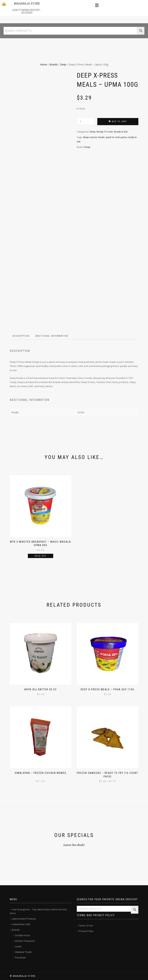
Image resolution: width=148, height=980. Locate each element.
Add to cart (119, 121)
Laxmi (18, 946)
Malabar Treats (23, 952)
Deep (63, 64)
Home (44, 64)
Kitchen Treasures (25, 941)
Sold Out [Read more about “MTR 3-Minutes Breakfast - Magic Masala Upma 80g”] (41, 556)
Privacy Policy (86, 931)
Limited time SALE (21, 924)
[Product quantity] (86, 121)
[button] (97, 5)
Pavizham (21, 957)
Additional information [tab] (52, 336)
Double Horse (23, 935)
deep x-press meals (94, 137)
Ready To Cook (105, 132)
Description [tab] (21, 336)
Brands (54, 64)
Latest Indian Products (24, 919)
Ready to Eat (121, 132)
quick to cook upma (116, 137)
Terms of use (86, 925)
